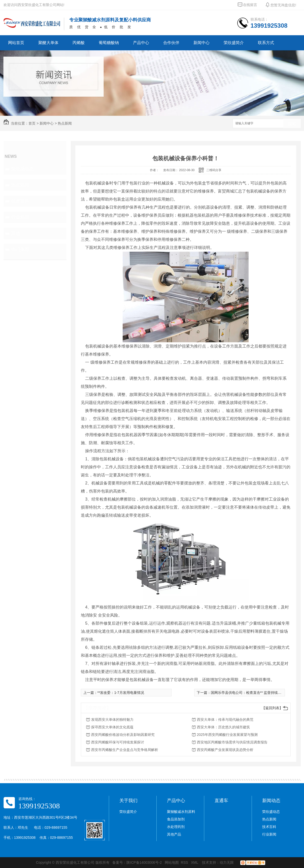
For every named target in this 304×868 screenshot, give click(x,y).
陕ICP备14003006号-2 (144, 862)
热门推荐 (20, 249)
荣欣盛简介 (234, 43)
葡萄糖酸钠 (109, 43)
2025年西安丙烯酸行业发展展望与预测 (227, 735)
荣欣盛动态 (22, 169)
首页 (32, 123)
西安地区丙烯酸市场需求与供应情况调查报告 (232, 742)
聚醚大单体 (48, 43)
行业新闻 (20, 217)
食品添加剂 (176, 819)
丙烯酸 (79, 43)
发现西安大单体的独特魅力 (112, 720)
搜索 (292, 124)
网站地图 (172, 862)
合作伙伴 (171, 43)
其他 (16, 233)
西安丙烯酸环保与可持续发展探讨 (118, 742)
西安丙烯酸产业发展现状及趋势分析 (225, 750)
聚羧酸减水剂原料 (181, 812)
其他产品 (174, 834)
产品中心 (141, 43)
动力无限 (227, 862)
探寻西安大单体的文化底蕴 (112, 727)
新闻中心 (201, 43)
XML (195, 862)
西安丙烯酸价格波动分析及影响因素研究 (123, 735)
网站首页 (16, 43)
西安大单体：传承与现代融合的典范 (225, 720)
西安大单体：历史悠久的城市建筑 (223, 727)
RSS (185, 862)
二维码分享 (214, 170)
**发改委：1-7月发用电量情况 (121, 693)
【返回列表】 (272, 708)
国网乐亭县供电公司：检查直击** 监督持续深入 (248, 693)
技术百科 (20, 201)
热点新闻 (65, 123)
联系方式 (266, 43)
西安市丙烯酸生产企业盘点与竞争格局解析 (125, 750)
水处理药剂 (176, 827)
